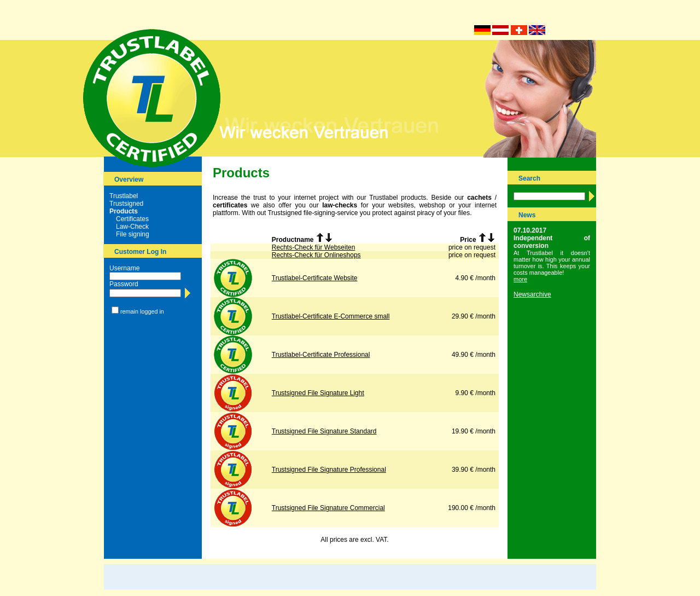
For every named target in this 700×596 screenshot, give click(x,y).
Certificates (132, 219)
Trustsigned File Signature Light (318, 393)
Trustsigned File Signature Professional (329, 470)
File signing (133, 234)
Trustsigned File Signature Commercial (328, 508)
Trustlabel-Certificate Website (315, 278)
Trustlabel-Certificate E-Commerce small (331, 316)
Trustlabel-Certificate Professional (321, 355)
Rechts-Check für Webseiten (314, 247)
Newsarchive (532, 294)
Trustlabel (124, 196)
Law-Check (132, 227)
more (520, 279)
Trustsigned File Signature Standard (324, 431)
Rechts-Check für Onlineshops (316, 255)
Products (124, 211)
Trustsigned (126, 204)
